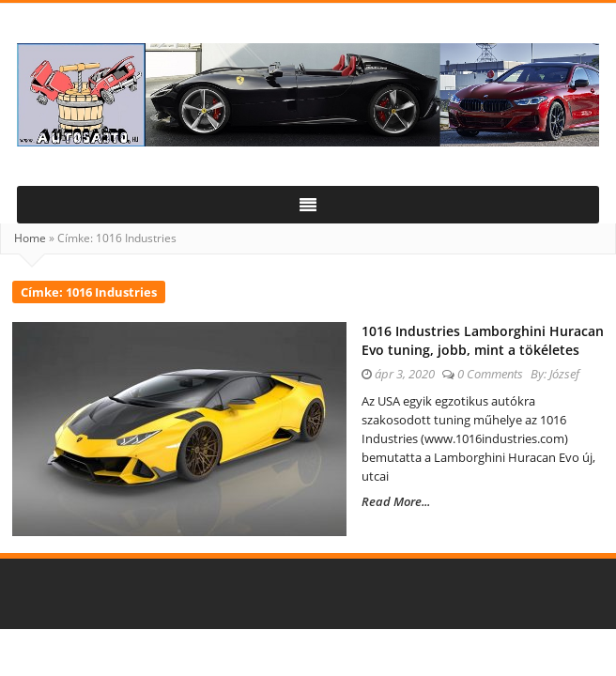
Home (30, 238)
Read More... (396, 501)
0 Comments (490, 374)
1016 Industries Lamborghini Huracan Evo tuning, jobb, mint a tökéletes (483, 340)
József (564, 374)
